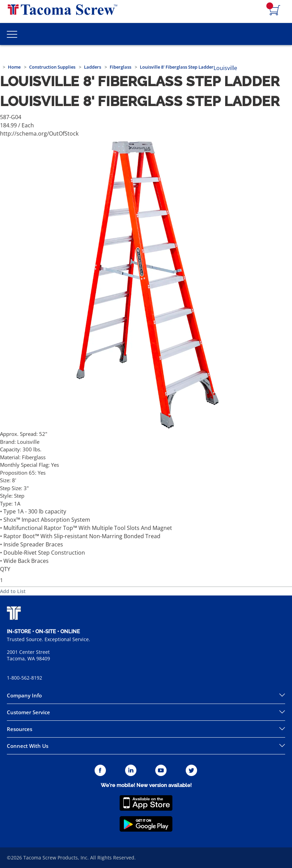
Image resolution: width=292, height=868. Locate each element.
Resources (20, 729)
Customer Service (28, 712)
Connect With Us (28, 746)
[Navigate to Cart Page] (275, 11)
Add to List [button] (13, 591)
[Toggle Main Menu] (12, 34)
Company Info (24, 695)
